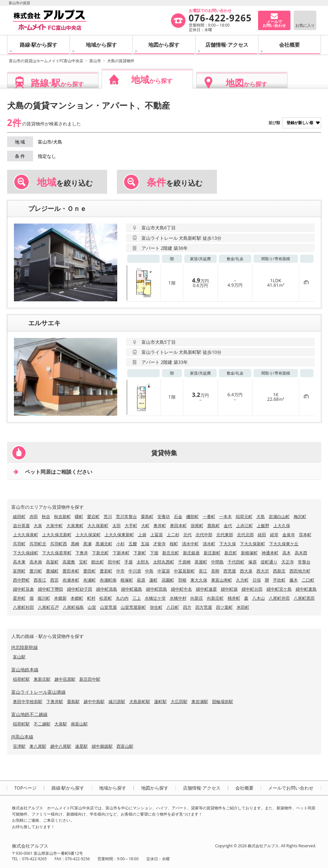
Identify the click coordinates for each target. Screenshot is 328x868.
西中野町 (21, 580)
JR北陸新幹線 (25, 647)
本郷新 (60, 598)
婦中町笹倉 (23, 589)
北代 (187, 535)
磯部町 (192, 516)
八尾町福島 (73, 607)
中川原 (135, 571)
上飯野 (263, 526)
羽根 (182, 580)
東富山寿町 (222, 580)
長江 (203, 571)
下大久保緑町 (26, 553)
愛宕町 (93, 516)
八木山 (259, 598)
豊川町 (36, 571)
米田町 (243, 607)
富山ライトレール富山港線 (39, 692)
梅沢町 (300, 516)
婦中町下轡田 (51, 589)
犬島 (261, 516)
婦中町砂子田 (80, 589)
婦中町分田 (252, 589)
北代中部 (204, 535)
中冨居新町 (184, 571)
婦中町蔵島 (132, 589)
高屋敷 (69, 562)
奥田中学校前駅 (28, 701)
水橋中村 (178, 598)
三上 (137, 598)
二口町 (308, 580)
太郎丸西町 (164, 562)
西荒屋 (230, 571)
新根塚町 (249, 553)
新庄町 (231, 553)
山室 (92, 607)
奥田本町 (178, 526)
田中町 (114, 562)
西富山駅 (125, 746)
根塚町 (127, 580)
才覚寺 (159, 544)
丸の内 (122, 598)
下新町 (140, 553)
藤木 (294, 580)
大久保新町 (98, 526)
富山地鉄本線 (25, 670)
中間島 (217, 562)
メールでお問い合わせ (291, 788)
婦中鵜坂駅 (102, 746)
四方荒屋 (204, 607)
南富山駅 (79, 724)
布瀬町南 (108, 580)
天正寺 (288, 562)
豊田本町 (71, 571)
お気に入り (305, 25)
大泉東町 (75, 526)
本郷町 (77, 598)
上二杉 (173, 535)
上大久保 (282, 526)
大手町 (131, 526)
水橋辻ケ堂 (155, 598)
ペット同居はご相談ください (59, 472)
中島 (149, 571)
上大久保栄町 (88, 535)
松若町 (106, 598)
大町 (145, 526)
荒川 (108, 516)
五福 (145, 544)
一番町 (209, 516)
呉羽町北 (38, 544)
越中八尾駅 (61, 746)
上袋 (142, 535)
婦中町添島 (107, 589)
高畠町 (52, 562)
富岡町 (19, 571)
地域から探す (101, 45)
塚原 (253, 562)
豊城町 (52, 571)
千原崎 (184, 562)
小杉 (120, 544)
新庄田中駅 (90, 679)
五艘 (133, 544)
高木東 (19, 562)
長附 (215, 571)
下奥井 (82, 553)
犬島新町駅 (140, 701)
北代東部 (225, 535)
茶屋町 (201, 562)
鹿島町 (214, 526)
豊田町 (90, 571)
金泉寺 (289, 535)
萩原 (141, 580)
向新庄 (197, 598)
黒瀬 (87, 544)
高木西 (301, 553)
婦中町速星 (206, 589)
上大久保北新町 (57, 535)
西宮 (54, 580)
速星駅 (81, 746)
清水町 (209, 544)
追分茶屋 (21, 526)
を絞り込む (65, 182)
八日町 (173, 607)
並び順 (274, 123)
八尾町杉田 (23, 607)
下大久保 (228, 544)
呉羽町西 (59, 544)
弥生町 (156, 607)
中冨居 (164, 571)
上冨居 (157, 535)
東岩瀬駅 (200, 701)
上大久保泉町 (26, 535)
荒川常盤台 (126, 516)
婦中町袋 (229, 589)
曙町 (79, 516)
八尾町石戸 (48, 607)
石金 (178, 516)
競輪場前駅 (223, 701)
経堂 (274, 535)
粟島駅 (73, 701)
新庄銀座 (191, 553)
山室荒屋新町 (133, 607)
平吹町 (279, 580)
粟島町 (147, 516)
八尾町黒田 (304, 598)
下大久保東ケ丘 (284, 544)
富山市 (95, 61)
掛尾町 (197, 526)
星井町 (19, 598)
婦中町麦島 (306, 589)
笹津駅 (19, 746)
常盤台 (304, 562)
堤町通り (269, 562)
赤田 (34, 516)
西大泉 (246, 571)
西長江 (40, 580)
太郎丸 (143, 562)
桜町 (174, 544)
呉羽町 (19, 544)
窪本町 (305, 535)
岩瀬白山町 (279, 516)
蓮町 (153, 580)
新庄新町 (212, 553)
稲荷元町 (244, 516)
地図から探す (164, 45)
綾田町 (19, 516)
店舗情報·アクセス (227, 45)
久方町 (242, 580)
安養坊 (164, 516)
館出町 (98, 562)
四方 (187, 607)
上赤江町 (244, 526)
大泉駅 (61, 724)
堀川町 (44, 598)
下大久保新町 (253, 544)
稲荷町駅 (21, 679)
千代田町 (236, 562)
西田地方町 (300, 571)
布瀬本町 (71, 580)
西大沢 (263, 571)
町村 (91, 598)
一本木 (226, 516)
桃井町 (234, 598)
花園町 (168, 580)
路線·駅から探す (39, 45)
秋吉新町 (62, 516)
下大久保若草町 (57, 553)
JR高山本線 (22, 737)
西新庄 (279, 571)
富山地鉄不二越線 (29, 714)
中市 (120, 571)
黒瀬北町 (104, 544)
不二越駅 (42, 724)
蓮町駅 (160, 701)
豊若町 (106, 571)
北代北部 (245, 535)
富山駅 (19, 657)
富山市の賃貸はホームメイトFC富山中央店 (46, 61)
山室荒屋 (108, 607)
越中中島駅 (94, 701)
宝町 (83, 562)
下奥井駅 (55, 701)
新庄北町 (171, 553)
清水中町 (190, 544)
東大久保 (199, 580)
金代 (228, 526)
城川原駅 (117, 701)
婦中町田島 (157, 589)
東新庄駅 (42, 679)
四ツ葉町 (224, 607)
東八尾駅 (38, 746)
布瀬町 (90, 580)
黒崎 (75, 544)
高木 (287, 553)
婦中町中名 (181, 589)
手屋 (129, 562)
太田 (117, 526)
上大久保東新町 (119, 535)
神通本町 (270, 553)
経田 (262, 535)
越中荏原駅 (65, 679)
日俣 (257, 580)
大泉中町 (54, 526)
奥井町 (160, 526)
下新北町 (100, 553)
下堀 (154, 553)
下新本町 (121, 553)
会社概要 (289, 45)
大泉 (38, 526)
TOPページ (25, 788)
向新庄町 (215, 598)
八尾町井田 (279, 598)
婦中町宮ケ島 (279, 589)
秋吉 (46, 516)
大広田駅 (179, 701)
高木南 (36, 562)
